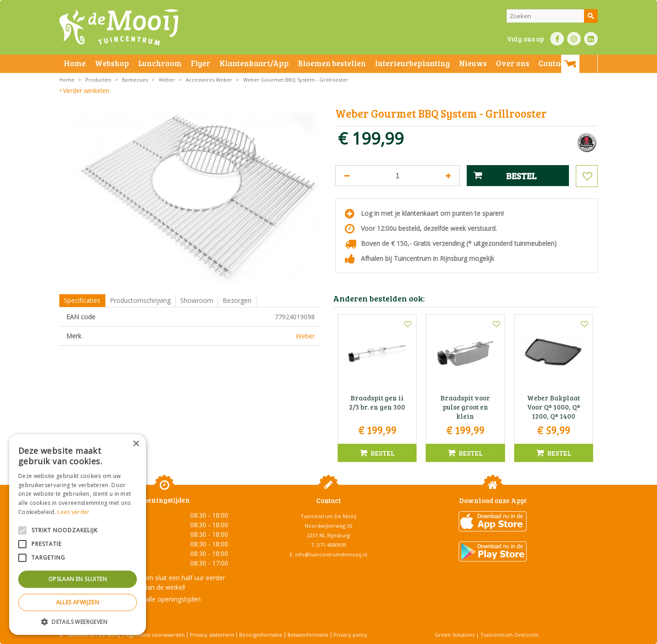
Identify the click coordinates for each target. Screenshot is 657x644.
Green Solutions (455, 635)
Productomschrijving (140, 300)
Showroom (197, 300)
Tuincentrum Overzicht (509, 635)
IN (574, 39)
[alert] (78, 535)
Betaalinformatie (308, 635)
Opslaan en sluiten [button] (78, 579)
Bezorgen (237, 300)
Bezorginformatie (261, 635)
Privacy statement (212, 635)
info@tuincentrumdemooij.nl (331, 554)
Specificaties (82, 300)
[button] (78, 621)
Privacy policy (350, 635)
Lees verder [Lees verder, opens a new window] (73, 512)
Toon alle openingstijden (164, 599)
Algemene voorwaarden (155, 635)
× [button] (136, 444)
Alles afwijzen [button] (78, 602)
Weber (305, 336)
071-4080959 (332, 545)
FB (557, 39)
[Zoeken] (552, 16)
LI (591, 39)
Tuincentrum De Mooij (328, 516)
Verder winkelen (86, 91)
